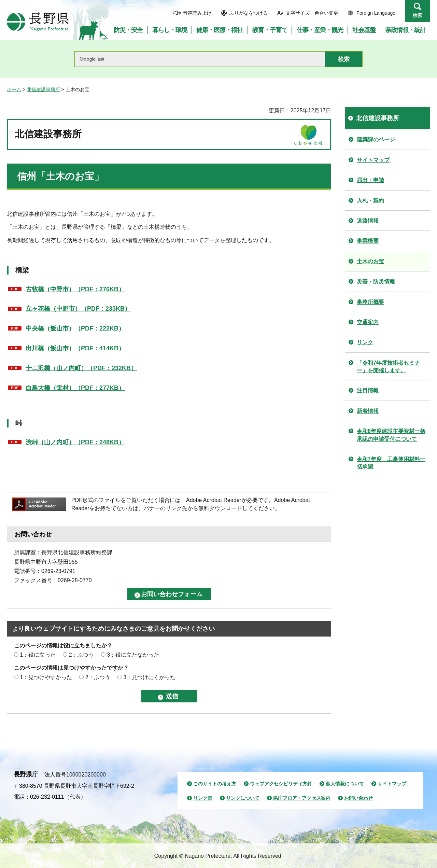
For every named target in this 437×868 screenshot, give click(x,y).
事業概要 (368, 241)
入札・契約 (370, 201)
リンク (365, 342)
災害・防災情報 (376, 282)
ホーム (14, 89)
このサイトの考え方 (215, 784)
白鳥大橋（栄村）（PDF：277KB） (75, 388)
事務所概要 (370, 302)
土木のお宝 (370, 261)
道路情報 (368, 221)
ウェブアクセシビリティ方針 (281, 784)
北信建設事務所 (43, 89)
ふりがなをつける (249, 13)
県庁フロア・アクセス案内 (302, 798)
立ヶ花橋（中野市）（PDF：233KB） (78, 309)
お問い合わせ (358, 798)
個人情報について (345, 784)
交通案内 (368, 322)
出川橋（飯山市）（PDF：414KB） (75, 348)
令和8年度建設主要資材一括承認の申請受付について (391, 435)
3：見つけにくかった (149, 677)
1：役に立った (38, 655)
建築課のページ (376, 139)
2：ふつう (81, 655)
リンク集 (203, 798)
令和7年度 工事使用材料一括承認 (391, 463)
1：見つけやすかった (46, 677)
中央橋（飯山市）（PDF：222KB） (75, 328)
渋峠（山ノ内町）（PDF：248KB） (75, 442)
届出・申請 (370, 180)
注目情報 (368, 390)
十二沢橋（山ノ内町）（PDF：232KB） (81, 368)
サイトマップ (373, 160)
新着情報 (368, 411)
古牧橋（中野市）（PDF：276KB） (75, 289)
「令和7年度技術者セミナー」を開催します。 (388, 367)
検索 (418, 15)
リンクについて (243, 798)
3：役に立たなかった (133, 655)
